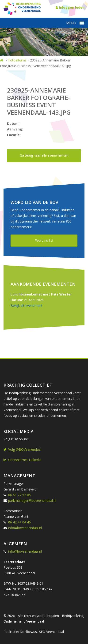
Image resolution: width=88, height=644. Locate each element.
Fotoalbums (17, 60)
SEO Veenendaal (51, 632)
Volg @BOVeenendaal (22, 449)
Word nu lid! (44, 240)
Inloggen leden (70, 7)
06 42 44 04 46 (19, 522)
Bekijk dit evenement (27, 306)
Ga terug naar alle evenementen (44, 155)
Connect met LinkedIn (23, 460)
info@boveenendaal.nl (25, 528)
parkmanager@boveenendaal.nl (32, 500)
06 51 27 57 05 (19, 495)
